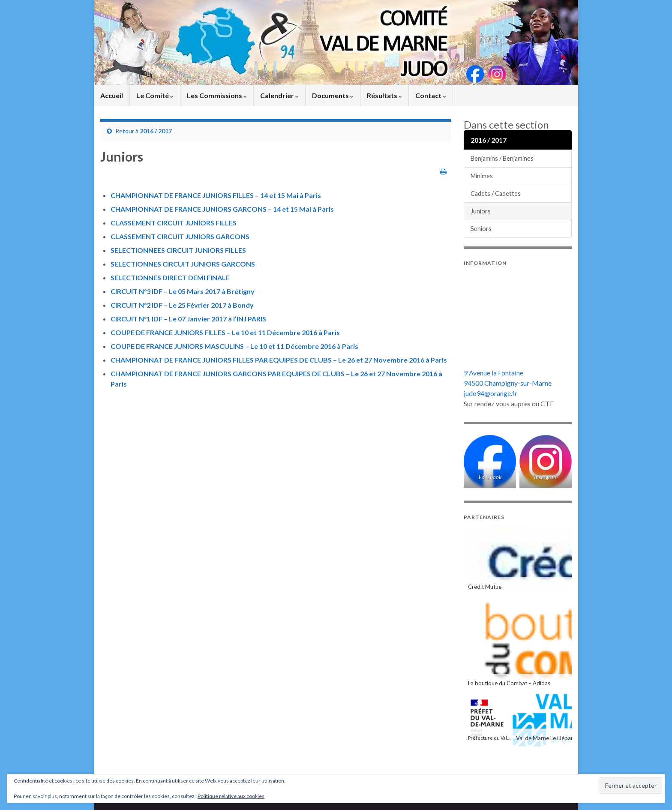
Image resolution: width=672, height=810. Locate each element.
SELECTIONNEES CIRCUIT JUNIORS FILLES (178, 250)
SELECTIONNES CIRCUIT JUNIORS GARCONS (183, 264)
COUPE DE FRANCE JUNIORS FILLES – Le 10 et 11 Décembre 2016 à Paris (225, 332)
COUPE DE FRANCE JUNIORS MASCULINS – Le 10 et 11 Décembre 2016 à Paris (234, 346)
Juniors (481, 211)
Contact (431, 95)
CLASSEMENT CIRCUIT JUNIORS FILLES (174, 223)
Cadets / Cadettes (496, 193)
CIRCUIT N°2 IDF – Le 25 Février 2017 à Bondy (182, 305)
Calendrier (279, 95)
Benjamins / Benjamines (502, 158)
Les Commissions (217, 95)
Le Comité (155, 95)
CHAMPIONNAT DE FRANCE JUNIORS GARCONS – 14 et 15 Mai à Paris (222, 209)
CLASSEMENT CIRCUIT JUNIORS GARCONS (180, 236)
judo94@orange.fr (490, 393)
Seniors (481, 229)
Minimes (482, 176)
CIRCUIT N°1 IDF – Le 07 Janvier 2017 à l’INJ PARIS (188, 319)
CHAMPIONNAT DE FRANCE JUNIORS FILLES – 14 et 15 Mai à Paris (216, 195)
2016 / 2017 (156, 131)
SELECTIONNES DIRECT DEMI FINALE (170, 277)
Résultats (384, 95)
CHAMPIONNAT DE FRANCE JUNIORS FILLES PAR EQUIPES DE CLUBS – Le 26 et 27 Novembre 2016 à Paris (279, 360)
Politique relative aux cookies (231, 796)
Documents (333, 95)
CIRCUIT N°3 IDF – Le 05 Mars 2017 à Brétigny (183, 291)
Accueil (112, 95)
